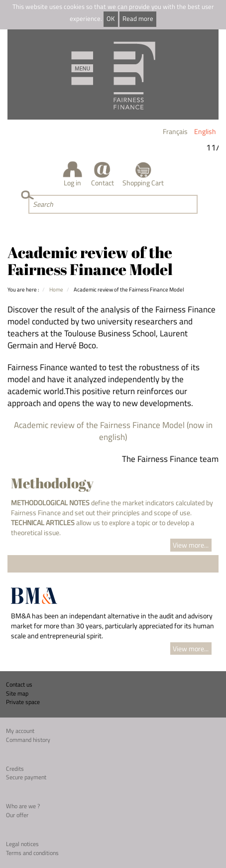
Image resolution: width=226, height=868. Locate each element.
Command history (28, 740)
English (205, 131)
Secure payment (26, 777)
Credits (15, 769)
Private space (23, 702)
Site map (17, 693)
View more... (191, 545)
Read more (138, 19)
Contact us (19, 684)
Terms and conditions (32, 853)
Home (56, 289)
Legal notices (22, 844)
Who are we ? (23, 806)
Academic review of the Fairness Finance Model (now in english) (113, 431)
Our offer (17, 815)
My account (20, 731)
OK (111, 19)
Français (175, 131)
